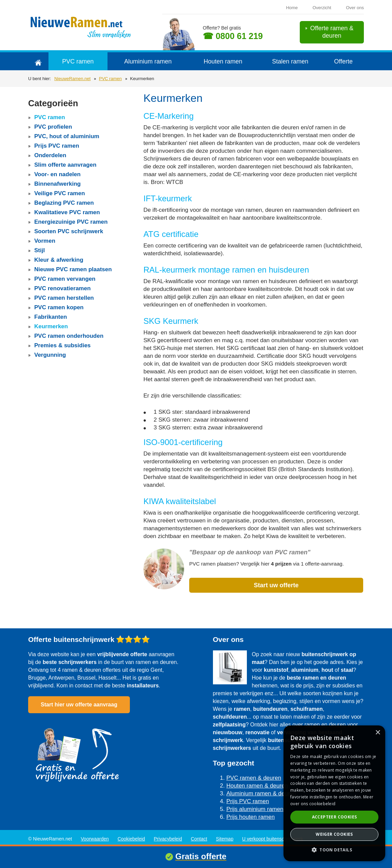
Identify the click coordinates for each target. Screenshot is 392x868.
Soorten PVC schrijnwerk (69, 231)
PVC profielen (53, 127)
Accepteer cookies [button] (335, 817)
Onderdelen (50, 155)
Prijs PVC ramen (57, 146)
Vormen (45, 241)
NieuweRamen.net (72, 79)
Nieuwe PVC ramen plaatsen (73, 269)
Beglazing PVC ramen (64, 203)
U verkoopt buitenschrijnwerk (273, 839)
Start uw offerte (276, 585)
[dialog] (334, 793)
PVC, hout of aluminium (67, 136)
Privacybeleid (168, 839)
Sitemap (225, 839)
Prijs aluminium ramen (255, 809)
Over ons (355, 8)
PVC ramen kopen (59, 307)
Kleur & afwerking (59, 260)
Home (292, 8)
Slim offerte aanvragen (65, 165)
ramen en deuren (325, 725)
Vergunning (50, 355)
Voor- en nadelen (57, 174)
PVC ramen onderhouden (69, 336)
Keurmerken (51, 326)
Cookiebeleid (131, 839)
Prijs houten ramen (251, 817)
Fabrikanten (51, 317)
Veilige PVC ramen (60, 193)
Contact (199, 839)
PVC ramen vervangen (65, 279)
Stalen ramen (290, 61)
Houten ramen (223, 61)
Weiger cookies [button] (334, 834)
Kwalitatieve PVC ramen (67, 212)
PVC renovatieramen (62, 288)
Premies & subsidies (62, 345)
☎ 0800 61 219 (233, 36)
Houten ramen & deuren (257, 786)
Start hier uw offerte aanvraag (79, 705)
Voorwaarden (95, 839)
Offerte (343, 61)
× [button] (378, 733)
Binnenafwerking (57, 184)
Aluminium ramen (148, 61)
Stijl (40, 250)
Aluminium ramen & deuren (261, 793)
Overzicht (322, 8)
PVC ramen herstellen (64, 298)
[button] (334, 850)
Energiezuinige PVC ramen (71, 222)
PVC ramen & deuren (254, 778)
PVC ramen (78, 61)
